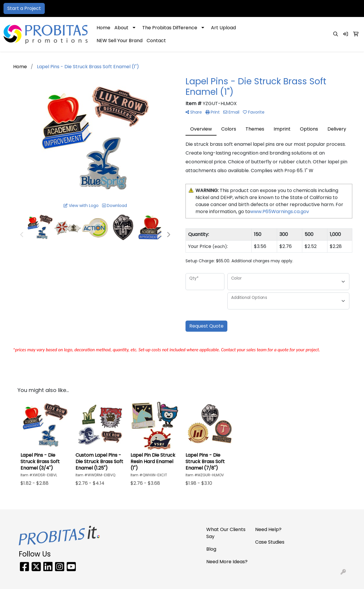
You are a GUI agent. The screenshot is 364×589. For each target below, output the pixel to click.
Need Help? (268, 529)
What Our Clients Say (226, 533)
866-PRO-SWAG (271, 8)
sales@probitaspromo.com (326, 8)
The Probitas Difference (170, 28)
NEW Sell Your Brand (120, 41)
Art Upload (223, 28)
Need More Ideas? (227, 562)
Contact (156, 41)
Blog (211, 549)
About (121, 28)
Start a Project (24, 8)
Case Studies (270, 542)
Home (103, 28)
